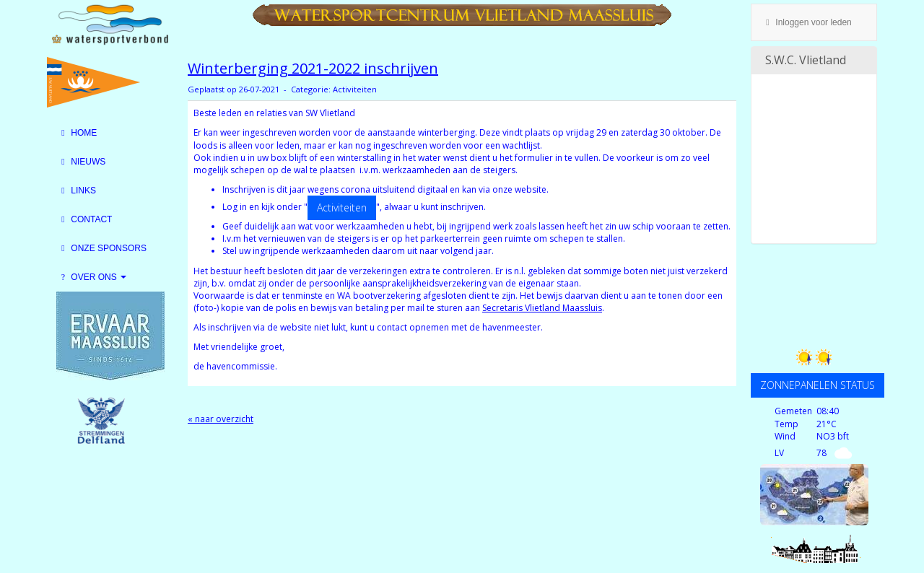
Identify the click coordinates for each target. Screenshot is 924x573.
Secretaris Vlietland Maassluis (542, 308)
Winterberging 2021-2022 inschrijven (313, 68)
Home (77, 133)
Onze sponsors (102, 248)
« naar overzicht (221, 419)
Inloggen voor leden (807, 22)
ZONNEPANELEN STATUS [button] (818, 385)
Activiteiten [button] (342, 207)
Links (77, 191)
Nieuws (82, 162)
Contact (85, 219)
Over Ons (92, 277)
